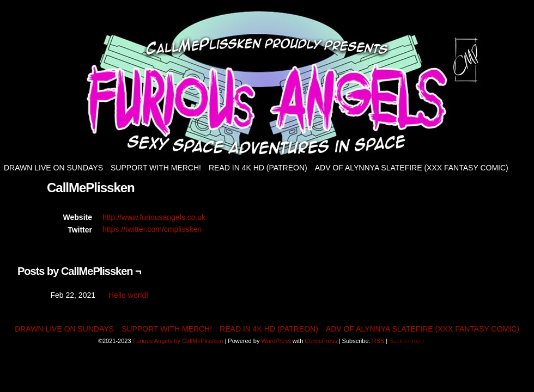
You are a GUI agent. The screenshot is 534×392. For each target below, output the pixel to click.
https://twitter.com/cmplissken (152, 229)
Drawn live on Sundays (53, 168)
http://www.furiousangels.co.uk (154, 217)
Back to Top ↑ (407, 341)
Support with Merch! (156, 168)
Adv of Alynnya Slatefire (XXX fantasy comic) (412, 168)
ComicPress (321, 341)
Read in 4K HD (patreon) (258, 168)
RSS (378, 341)
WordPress (276, 341)
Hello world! (128, 295)
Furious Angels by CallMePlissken (178, 341)
